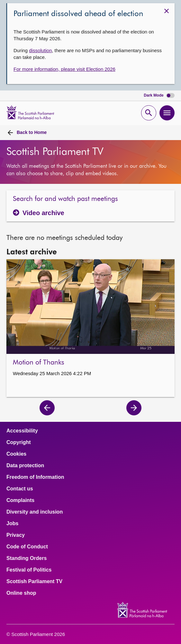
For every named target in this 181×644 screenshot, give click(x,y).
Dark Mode (159, 95)
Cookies (16, 454)
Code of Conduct (27, 547)
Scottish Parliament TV (34, 582)
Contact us (20, 489)
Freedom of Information (35, 477)
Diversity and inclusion (35, 512)
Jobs (12, 524)
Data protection (25, 466)
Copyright (19, 442)
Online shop (21, 593)
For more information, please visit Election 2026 (64, 69)
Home (32, 132)
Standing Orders (27, 558)
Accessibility (22, 431)
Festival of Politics (29, 570)
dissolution (40, 50)
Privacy (16, 535)
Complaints (20, 500)
